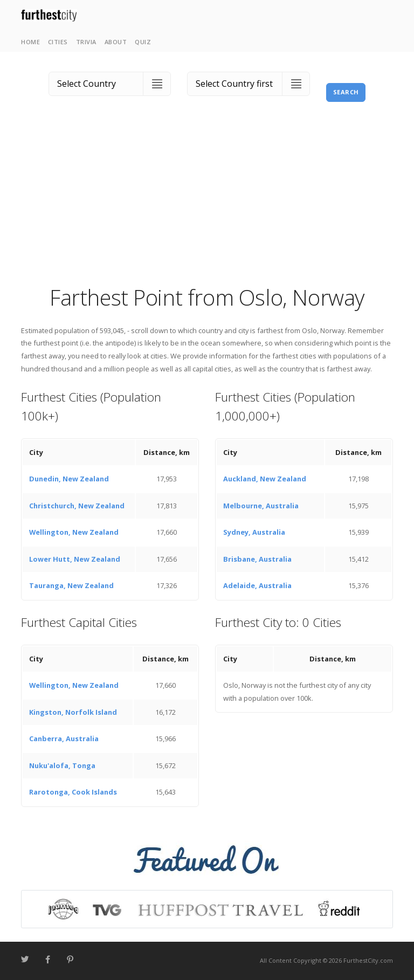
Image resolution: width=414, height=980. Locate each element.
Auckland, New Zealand (265, 479)
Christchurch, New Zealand (77, 506)
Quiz (143, 42)
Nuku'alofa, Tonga (62, 765)
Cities (58, 42)
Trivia (86, 42)
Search (346, 92)
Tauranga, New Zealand (71, 585)
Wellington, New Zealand (74, 532)
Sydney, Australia (254, 532)
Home (30, 42)
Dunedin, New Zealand (69, 479)
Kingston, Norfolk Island (73, 712)
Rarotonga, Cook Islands (73, 792)
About (116, 42)
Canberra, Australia (64, 739)
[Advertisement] (207, 202)
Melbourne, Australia (261, 506)
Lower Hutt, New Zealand (75, 559)
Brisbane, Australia (257, 559)
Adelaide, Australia (257, 585)
